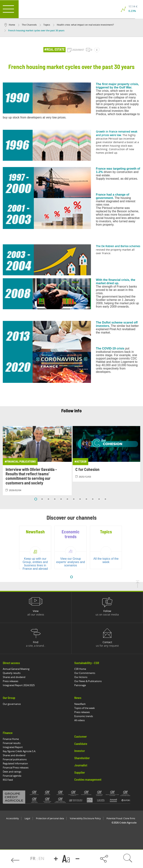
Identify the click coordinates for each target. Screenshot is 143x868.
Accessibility (12, 818)
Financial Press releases (16, 768)
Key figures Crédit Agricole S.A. (19, 751)
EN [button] (41, 858)
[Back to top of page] (138, 587)
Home (10, 25)
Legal (27, 818)
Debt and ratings (12, 772)
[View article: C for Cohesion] (107, 454)
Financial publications (15, 759)
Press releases (11, 681)
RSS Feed (8, 780)
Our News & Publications (88, 681)
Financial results (12, 743)
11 (99, 499)
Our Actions (81, 677)
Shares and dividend (14, 677)
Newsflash (80, 704)
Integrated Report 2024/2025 (19, 685)
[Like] (97, 50)
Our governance (12, 704)
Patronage (80, 685)
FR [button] (33, 858)
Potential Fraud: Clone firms (121, 818)
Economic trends (84, 716)
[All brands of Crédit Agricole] (71, 797)
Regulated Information (15, 763)
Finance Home (11, 739)
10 (93, 499)
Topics (45, 25)
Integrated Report (13, 747)
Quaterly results (12, 673)
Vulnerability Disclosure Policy (85, 818)
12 (105, 499)
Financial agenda (12, 776)
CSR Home (80, 669)
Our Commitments (85, 673)
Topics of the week (85, 708)
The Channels (27, 25)
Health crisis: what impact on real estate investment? (83, 25)
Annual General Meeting (16, 669)
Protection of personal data (50, 818)
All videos (80, 720)
